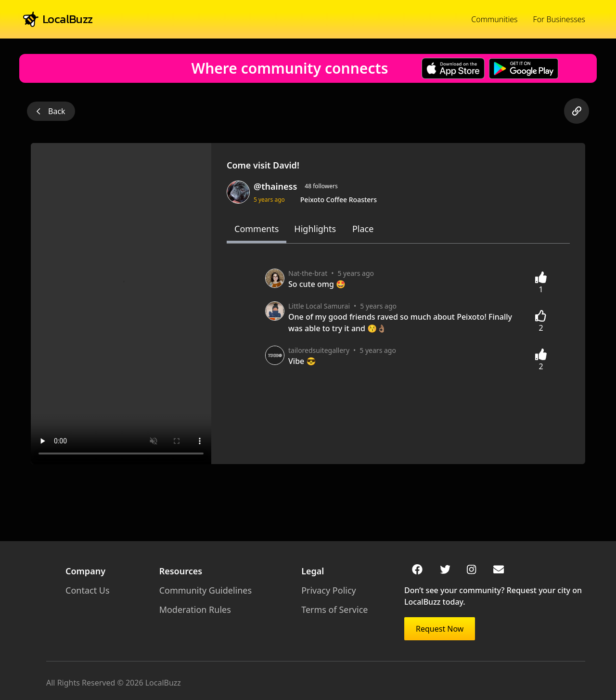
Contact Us (88, 590)
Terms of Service (328, 609)
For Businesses (559, 19)
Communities (494, 19)
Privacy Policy (322, 590)
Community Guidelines (202, 590)
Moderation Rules (192, 609)
